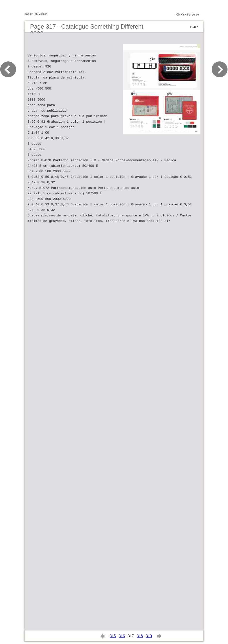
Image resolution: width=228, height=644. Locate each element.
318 (140, 636)
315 (113, 636)
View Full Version (191, 15)
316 (122, 636)
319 (149, 636)
